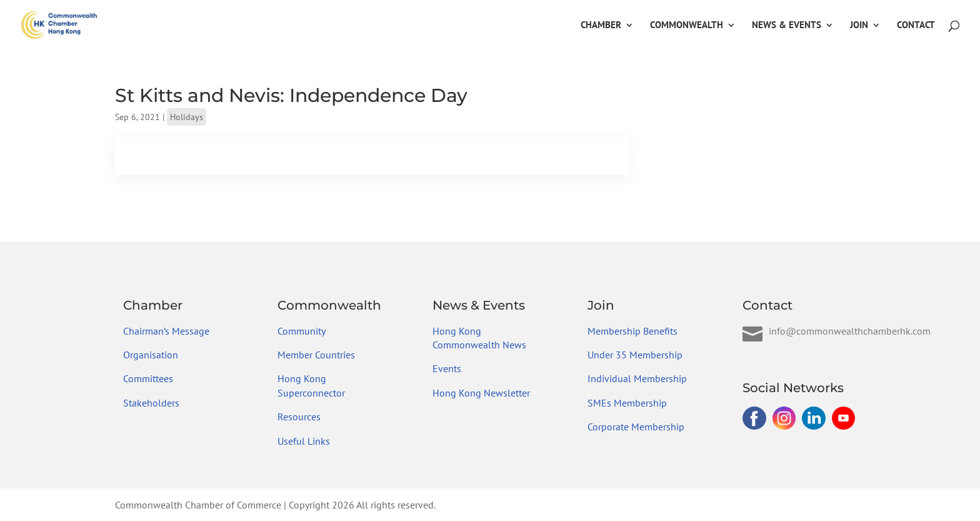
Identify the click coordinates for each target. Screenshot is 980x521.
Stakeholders (151, 403)
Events (447, 368)
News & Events (787, 26)
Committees (148, 378)
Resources (299, 417)
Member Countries (316, 355)
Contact (916, 26)
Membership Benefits (632, 331)
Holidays (187, 117)
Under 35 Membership (635, 355)
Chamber (601, 26)
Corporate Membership (636, 427)
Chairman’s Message (166, 331)
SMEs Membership (627, 403)
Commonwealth (687, 26)
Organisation (151, 355)
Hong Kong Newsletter (481, 393)
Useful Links (304, 441)
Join (859, 26)
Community (302, 331)
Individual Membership (637, 378)
